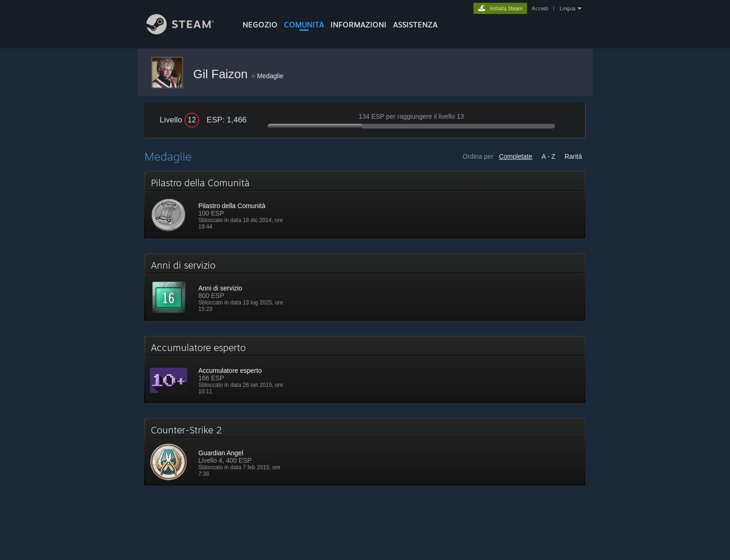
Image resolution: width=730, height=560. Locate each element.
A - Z (548, 156)
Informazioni (358, 25)
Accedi (540, 8)
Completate (516, 156)
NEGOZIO (260, 25)
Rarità (573, 156)
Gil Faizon (222, 74)
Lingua (568, 8)
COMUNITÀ (304, 25)
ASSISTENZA (415, 25)
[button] (365, 205)
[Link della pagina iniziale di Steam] (187, 32)
